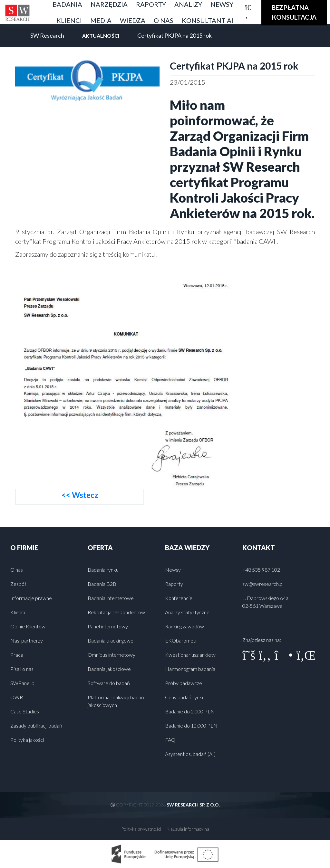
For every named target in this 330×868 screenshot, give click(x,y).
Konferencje (179, 598)
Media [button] (101, 20)
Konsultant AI (208, 20)
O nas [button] (164, 20)
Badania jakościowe (109, 669)
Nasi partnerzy (27, 640)
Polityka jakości (27, 740)
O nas (17, 570)
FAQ (170, 740)
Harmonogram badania (190, 669)
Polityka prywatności (141, 829)
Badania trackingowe (111, 640)
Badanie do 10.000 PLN (191, 725)
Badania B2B (102, 584)
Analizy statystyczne (187, 612)
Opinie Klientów (28, 626)
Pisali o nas (22, 669)
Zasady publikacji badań (36, 725)
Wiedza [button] (133, 20)
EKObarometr (181, 640)
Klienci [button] (69, 20)
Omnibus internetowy (112, 655)
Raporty (174, 584)
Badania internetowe (111, 598)
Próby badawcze (184, 683)
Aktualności (101, 36)
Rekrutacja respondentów (116, 612)
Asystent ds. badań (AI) (190, 754)
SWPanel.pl (23, 683)
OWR (17, 697)
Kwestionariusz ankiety (190, 655)
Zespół (18, 584)
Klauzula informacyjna (188, 829)
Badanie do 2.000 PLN (190, 711)
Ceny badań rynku (185, 697)
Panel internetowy (108, 626)
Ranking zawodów (184, 626)
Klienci (18, 612)
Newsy (173, 570)
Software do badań (109, 683)
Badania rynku (103, 570)
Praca (17, 655)
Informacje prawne (31, 598)
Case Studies (25, 711)
